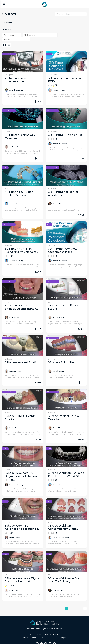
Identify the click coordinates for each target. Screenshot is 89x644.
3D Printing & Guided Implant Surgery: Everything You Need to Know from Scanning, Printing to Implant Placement (21, 194)
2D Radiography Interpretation (15, 80)
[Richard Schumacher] (50, 428)
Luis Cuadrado (58, 590)
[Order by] (12, 35)
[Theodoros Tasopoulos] (50, 537)
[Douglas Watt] (7, 537)
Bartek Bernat (58, 317)
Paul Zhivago (14, 317)
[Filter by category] (40, 35)
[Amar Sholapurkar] (7, 90)
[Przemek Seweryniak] (7, 485)
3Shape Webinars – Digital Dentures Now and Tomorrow (23, 580)
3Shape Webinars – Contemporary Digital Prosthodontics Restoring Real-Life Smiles (66, 527)
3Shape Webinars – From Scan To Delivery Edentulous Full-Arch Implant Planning (65, 580)
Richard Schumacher (61, 428)
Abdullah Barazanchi (17, 147)
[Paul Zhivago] (7, 318)
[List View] (9, 45)
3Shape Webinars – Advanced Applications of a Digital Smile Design (23, 527)
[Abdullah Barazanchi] (7, 147)
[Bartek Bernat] (50, 318)
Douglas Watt (15, 537)
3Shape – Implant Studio (21, 362)
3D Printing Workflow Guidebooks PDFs (66, 250)
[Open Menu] (4, 4)
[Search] (85, 4)
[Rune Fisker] (7, 590)
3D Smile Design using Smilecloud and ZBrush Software (20, 307)
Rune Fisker (14, 590)
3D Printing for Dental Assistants (63, 193)
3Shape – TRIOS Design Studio (20, 418)
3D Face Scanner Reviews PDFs (66, 80)
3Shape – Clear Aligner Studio (63, 307)
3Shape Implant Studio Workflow (63, 418)
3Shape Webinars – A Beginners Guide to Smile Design (23, 475)
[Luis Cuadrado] (50, 590)
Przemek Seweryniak (18, 485)
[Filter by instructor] (16, 39)
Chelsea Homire (59, 204)
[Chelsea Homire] (50, 204)
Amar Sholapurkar (16, 90)
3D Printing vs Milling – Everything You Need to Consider (23, 250)
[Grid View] (5, 45)
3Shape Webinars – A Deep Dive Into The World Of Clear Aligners (66, 475)
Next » (85, 608)
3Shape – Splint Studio (63, 362)
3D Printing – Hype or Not (66, 135)
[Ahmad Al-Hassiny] (50, 90)
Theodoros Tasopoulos (62, 537)
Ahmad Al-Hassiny (60, 90)
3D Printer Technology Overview (20, 137)
